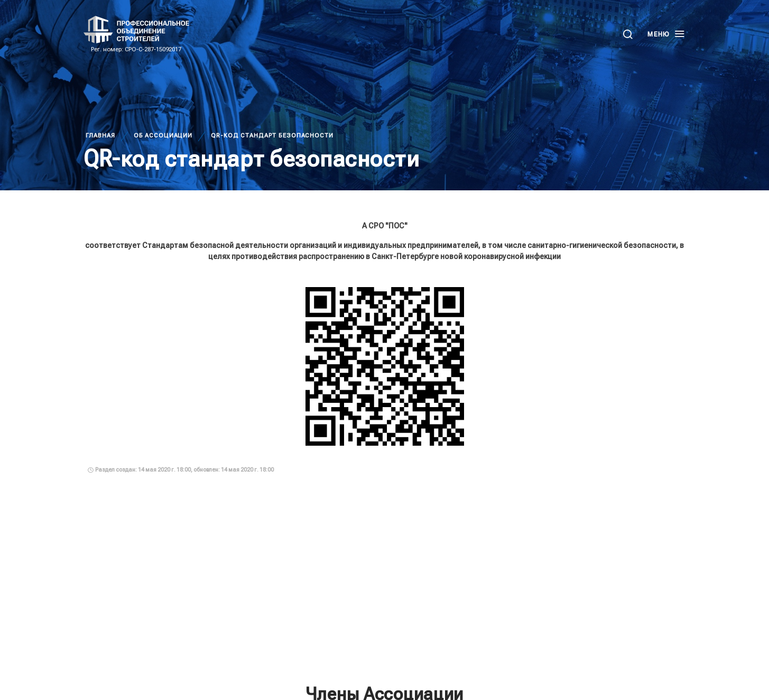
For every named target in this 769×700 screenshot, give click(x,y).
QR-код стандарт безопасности (272, 136)
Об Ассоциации (163, 136)
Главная (100, 136)
